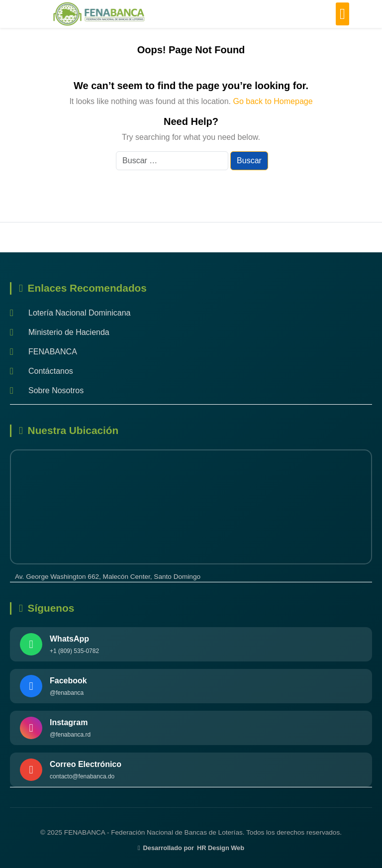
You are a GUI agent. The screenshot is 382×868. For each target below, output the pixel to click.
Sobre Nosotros (47, 390)
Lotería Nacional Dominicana (70, 313)
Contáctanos (42, 371)
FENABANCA (44, 352)
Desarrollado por (191, 848)
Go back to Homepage (273, 101)
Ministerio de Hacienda (60, 332)
